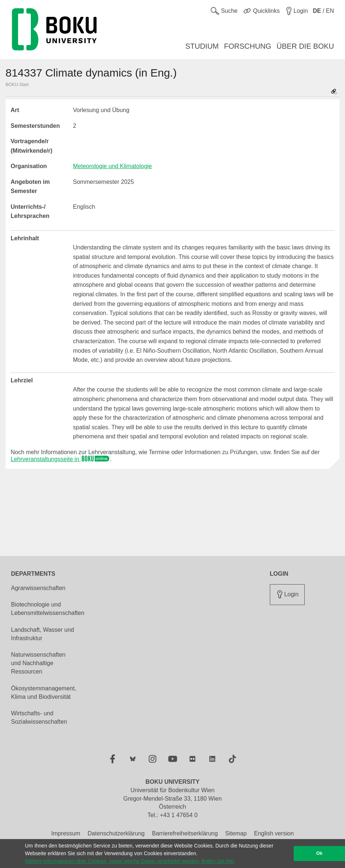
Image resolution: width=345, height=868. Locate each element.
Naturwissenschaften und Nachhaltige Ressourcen (38, 663)
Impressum (66, 833)
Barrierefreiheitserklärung (185, 833)
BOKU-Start (17, 85)
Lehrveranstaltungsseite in (60, 459)
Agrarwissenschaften (38, 588)
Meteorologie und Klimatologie (112, 166)
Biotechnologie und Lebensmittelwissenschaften (48, 609)
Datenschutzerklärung (116, 833)
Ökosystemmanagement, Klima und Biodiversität (44, 693)
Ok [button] (320, 853)
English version (274, 833)
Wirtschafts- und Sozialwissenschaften (39, 717)
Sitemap (236, 833)
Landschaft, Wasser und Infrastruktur (43, 634)
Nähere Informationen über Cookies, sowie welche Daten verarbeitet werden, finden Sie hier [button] (130, 861)
